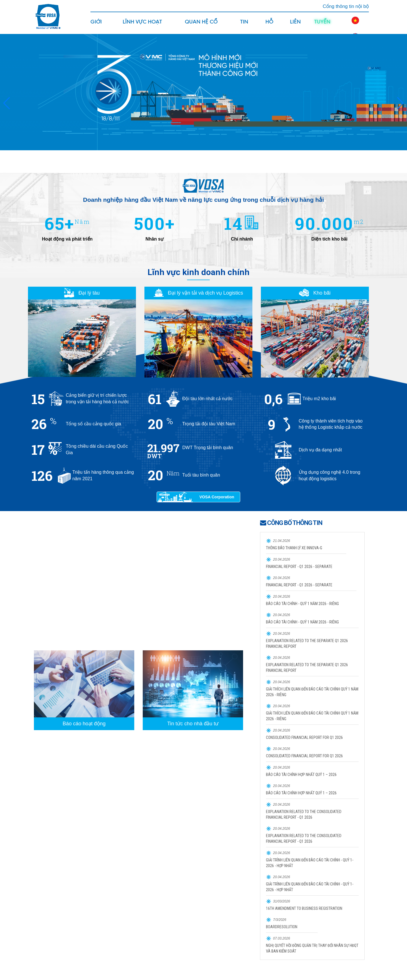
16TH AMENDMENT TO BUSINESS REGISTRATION (304, 908)
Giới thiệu (98, 26)
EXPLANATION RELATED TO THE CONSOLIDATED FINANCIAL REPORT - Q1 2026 (304, 814)
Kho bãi (315, 293)
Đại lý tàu (82, 293)
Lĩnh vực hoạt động (142, 26)
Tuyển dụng (322, 26)
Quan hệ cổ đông (201, 26)
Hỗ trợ (270, 26)
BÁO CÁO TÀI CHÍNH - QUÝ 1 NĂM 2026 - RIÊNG (302, 604)
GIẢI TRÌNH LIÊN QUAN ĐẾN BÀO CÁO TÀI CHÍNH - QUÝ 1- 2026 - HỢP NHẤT (310, 863)
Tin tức (245, 26)
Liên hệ (295, 26)
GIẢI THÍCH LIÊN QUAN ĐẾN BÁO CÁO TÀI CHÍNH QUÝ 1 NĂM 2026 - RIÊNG (312, 692)
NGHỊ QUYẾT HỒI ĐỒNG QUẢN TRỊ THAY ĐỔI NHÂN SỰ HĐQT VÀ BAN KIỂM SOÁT (312, 948)
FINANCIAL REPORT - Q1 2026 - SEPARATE (299, 567)
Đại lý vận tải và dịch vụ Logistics (198, 293)
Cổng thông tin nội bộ (346, 6)
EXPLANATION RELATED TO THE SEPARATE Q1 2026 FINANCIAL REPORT (307, 644)
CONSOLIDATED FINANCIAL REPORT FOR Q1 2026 (304, 737)
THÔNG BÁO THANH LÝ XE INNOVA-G (294, 548)
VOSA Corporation (217, 497)
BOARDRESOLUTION (282, 927)
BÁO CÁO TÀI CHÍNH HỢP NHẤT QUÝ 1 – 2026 (301, 775)
